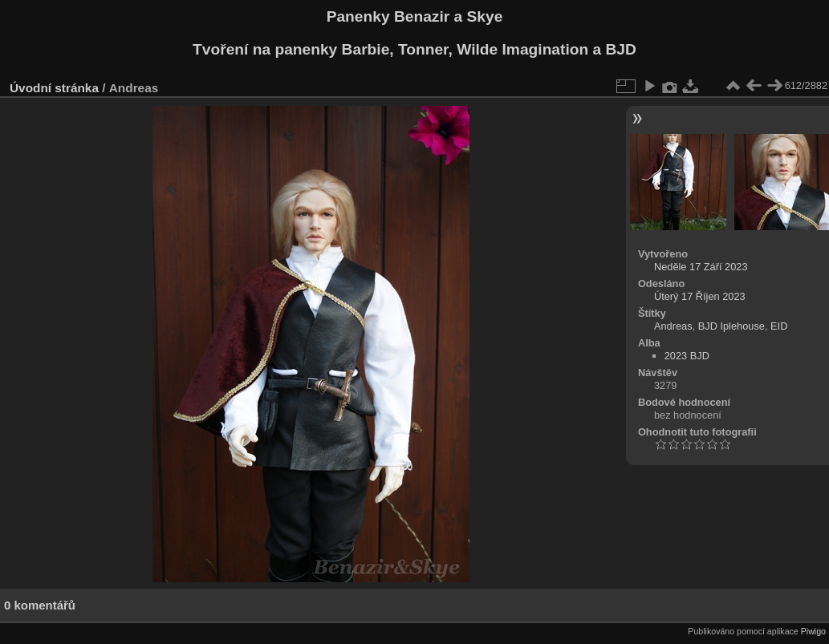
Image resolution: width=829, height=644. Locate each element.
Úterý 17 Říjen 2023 (700, 296)
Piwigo (813, 631)
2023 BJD (687, 356)
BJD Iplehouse (731, 326)
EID (779, 326)
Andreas (673, 326)
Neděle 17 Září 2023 (701, 267)
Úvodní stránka (54, 88)
